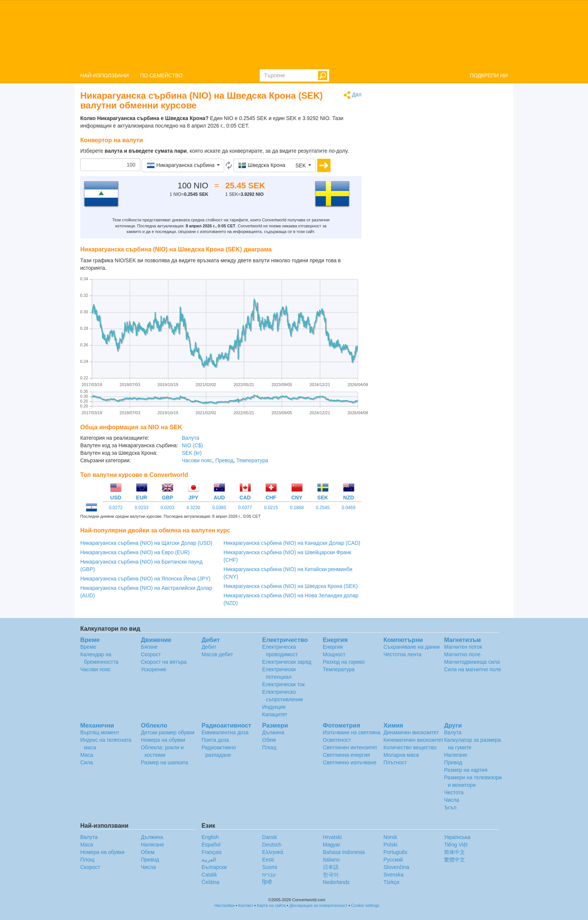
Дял (352, 95)
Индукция (274, 707)
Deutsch (272, 845)
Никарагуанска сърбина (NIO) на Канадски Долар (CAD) (292, 543)
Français (211, 852)
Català (209, 875)
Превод (224, 460)
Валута (190, 438)
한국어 (331, 875)
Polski (390, 845)
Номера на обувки (163, 740)
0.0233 (142, 508)
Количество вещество (410, 747)
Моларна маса (401, 755)
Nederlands (336, 882)
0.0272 (116, 508)
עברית (269, 875)
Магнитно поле (462, 654)
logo (294, 34)
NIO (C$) (192, 445)
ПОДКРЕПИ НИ (489, 75)
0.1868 (297, 508)
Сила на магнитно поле (472, 669)
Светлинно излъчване (350, 762)
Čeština (210, 882)
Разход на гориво (344, 662)
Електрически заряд (287, 662)
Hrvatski (332, 837)
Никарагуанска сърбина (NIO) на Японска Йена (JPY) (145, 579)
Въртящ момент (100, 732)
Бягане (149, 647)
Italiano (331, 860)
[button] (183, 165)
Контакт (246, 905)
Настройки (224, 905)
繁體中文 (454, 860)
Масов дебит (217, 654)
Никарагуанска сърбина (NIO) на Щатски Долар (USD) (146, 543)
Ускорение (154, 669)
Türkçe (391, 882)
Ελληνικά (273, 852)
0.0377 (245, 508)
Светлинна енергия (346, 755)
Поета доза (215, 740)
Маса (87, 755)
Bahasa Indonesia (344, 852)
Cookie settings (365, 905)
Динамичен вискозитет (411, 732)
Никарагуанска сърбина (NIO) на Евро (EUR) (135, 552)
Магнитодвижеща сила (472, 662)
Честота (454, 792)
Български (214, 867)
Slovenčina (396, 867)
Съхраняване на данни (411, 647)
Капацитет (275, 714)
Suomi (270, 867)
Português (395, 852)
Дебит (209, 647)
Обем (269, 740)
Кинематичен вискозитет (413, 740)
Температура (252, 460)
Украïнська (457, 837)
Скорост (151, 654)
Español (211, 845)
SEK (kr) (192, 453)
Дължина (273, 732)
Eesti (268, 860)
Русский (393, 860)
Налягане (456, 755)
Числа (451, 800)
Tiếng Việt (456, 845)
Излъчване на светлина (352, 732)
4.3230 (193, 508)
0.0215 (271, 508)
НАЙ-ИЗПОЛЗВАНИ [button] (105, 75)
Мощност (334, 654)
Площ (269, 747)
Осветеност (337, 740)
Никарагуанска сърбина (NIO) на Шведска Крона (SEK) (291, 586)
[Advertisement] (440, 143)
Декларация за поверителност (318, 905)
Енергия (333, 647)
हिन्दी (267, 882)
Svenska (393, 875)
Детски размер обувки (168, 732)
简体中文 (454, 852)
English (210, 837)
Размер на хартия (466, 770)
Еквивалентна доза (225, 732)
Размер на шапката (165, 762)
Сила (87, 762)
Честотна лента (402, 654)
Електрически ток (283, 684)
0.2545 (323, 508)
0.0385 (219, 508)
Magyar (332, 845)
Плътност (395, 762)
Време (88, 647)
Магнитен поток (463, 647)
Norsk (390, 837)
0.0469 (349, 508)
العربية (209, 860)
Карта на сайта (271, 905)
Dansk (270, 837)
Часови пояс (197, 460)
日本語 (331, 867)
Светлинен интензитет (350, 747)
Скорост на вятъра (164, 662)
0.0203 (167, 508)
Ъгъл (450, 807)
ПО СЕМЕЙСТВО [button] (161, 75)
